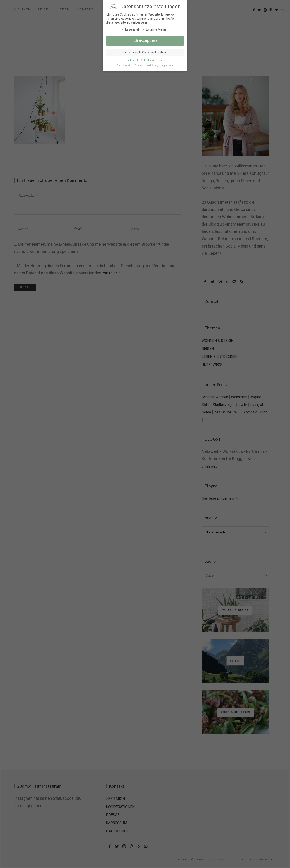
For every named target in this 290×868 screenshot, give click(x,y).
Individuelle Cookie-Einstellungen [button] (145, 60)
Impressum (167, 65)
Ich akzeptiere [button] (145, 40)
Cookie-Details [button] (125, 65)
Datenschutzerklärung (147, 65)
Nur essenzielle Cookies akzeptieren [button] (145, 52)
